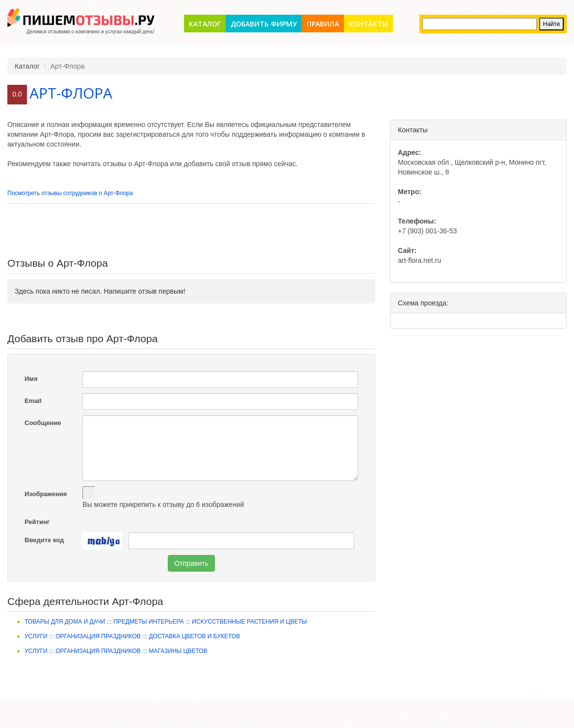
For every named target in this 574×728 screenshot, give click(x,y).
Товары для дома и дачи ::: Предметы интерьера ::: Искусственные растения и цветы (166, 622)
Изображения (46, 494)
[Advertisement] (191, 231)
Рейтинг (37, 522)
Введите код (44, 540)
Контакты (368, 24)
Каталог (205, 24)
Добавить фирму (264, 24)
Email (33, 401)
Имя (31, 379)
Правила (323, 24)
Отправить (191, 563)
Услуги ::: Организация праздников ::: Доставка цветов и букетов (132, 636)
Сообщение (43, 423)
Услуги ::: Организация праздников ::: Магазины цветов (116, 651)
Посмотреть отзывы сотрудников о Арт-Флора (70, 193)
